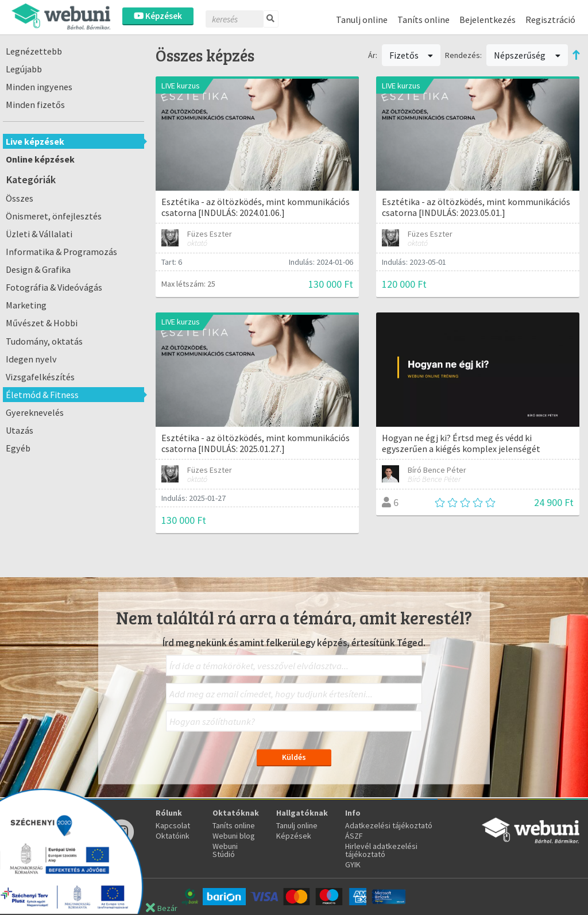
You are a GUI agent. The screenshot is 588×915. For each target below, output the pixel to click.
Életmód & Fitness (42, 395)
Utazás (20, 430)
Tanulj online (362, 20)
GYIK (353, 864)
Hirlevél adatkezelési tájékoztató (381, 850)
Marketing (26, 305)
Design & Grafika (38, 269)
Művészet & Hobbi (42, 323)
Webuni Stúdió (225, 850)
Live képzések (35, 141)
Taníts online (423, 20)
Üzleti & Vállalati (39, 234)
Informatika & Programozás (61, 252)
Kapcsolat (173, 825)
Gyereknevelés (35, 412)
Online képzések (40, 159)
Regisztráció (550, 20)
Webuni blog (234, 836)
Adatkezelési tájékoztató (389, 825)
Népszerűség (527, 55)
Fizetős (411, 55)
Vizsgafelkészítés (40, 377)
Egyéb (18, 448)
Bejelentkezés (488, 20)
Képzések (158, 16)
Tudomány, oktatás (44, 341)
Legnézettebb (34, 51)
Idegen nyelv (31, 359)
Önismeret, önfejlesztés (54, 216)
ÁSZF (354, 836)
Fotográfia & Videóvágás (54, 287)
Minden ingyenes (39, 87)
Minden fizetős (35, 105)
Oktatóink (173, 836)
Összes (20, 198)
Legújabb (24, 69)
